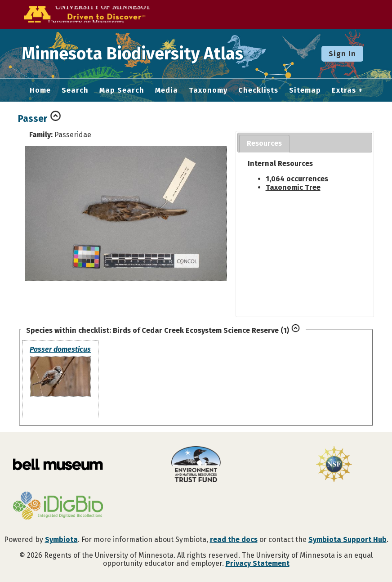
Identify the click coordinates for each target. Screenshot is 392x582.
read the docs (234, 539)
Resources (264, 143)
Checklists (258, 90)
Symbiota (61, 539)
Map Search (122, 90)
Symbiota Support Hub (347, 539)
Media (167, 90)
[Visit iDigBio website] (58, 506)
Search (75, 90)
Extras (344, 90)
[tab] (264, 144)
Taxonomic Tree (293, 187)
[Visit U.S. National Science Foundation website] (334, 465)
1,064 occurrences (297, 179)
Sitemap (305, 90)
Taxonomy (208, 90)
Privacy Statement (258, 563)
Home (40, 90)
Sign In (342, 54)
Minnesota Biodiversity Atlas (140, 54)
